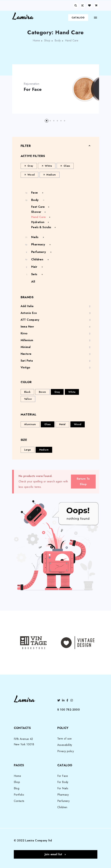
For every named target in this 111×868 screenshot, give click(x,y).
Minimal (26, 347)
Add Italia (27, 306)
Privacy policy (66, 751)
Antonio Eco (29, 313)
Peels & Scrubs (41, 227)
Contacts (19, 801)
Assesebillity (65, 745)
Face (35, 193)
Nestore (26, 354)
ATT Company (30, 320)
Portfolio (19, 795)
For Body (63, 782)
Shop (47, 40)
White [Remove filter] (48, 166)
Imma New (27, 327)
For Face (33, 89)
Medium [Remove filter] (51, 175)
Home (36, 40)
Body (58, 40)
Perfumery (39, 252)
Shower (36, 212)
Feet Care (38, 207)
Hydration (38, 222)
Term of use (64, 739)
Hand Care (39, 217)
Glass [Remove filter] (67, 166)
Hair (34, 267)
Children (37, 259)
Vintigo (25, 367)
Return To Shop (83, 481)
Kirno (24, 333)
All (33, 281)
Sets (34, 274)
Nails (35, 237)
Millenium (27, 340)
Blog (17, 788)
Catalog (78, 18)
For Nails (63, 788)
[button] (47, 121)
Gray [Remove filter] (30, 166)
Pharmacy (38, 244)
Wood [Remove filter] (31, 175)
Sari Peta (27, 361)
